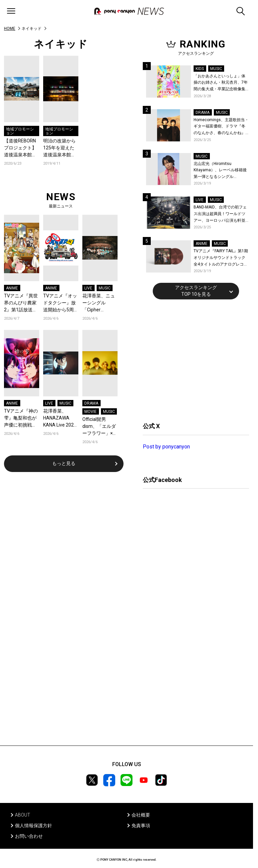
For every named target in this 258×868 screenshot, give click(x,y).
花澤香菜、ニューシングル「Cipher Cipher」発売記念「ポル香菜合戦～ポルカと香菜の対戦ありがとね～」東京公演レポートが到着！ (99, 303)
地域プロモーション (20, 131)
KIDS (200, 69)
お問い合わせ (29, 836)
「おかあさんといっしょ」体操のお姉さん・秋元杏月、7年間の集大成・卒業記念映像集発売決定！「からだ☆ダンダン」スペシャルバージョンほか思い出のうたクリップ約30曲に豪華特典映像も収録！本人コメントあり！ (221, 83)
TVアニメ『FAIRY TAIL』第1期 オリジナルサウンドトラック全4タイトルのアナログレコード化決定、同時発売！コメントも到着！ (221, 258)
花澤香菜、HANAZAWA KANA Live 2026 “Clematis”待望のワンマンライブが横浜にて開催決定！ (60, 418)
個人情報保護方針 (34, 826)
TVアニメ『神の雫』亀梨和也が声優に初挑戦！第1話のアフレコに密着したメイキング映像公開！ (22, 418)
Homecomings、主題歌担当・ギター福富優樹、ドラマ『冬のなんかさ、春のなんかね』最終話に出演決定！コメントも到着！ (221, 127)
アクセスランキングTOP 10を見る (196, 291)
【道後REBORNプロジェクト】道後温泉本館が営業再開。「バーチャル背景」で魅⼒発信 (20, 148)
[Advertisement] (193, 360)
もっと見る (64, 463)
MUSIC (105, 288)
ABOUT (23, 815)
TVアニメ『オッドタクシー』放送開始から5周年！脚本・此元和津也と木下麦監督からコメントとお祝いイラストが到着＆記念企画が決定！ (60, 303)
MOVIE (90, 412)
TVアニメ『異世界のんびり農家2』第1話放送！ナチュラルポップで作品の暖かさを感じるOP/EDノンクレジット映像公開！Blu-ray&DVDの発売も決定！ (21, 303)
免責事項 (141, 826)
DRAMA (91, 403)
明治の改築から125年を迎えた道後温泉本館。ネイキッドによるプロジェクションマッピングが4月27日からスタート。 (59, 148)
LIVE (88, 288)
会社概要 (141, 815)
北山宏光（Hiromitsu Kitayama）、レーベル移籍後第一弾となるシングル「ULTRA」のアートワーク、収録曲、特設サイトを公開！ (221, 171)
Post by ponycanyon (166, 447)
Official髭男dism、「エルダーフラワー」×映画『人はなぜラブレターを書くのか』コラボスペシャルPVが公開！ (100, 427)
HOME (10, 29)
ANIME (12, 288)
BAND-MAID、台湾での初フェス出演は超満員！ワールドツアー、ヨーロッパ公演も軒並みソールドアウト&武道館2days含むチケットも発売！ (220, 214)
